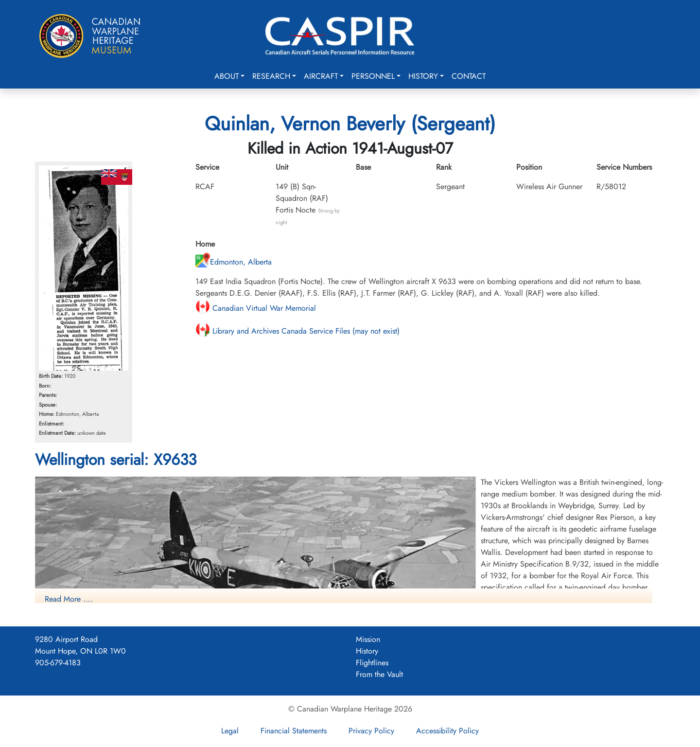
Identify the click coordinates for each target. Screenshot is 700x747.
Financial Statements (294, 731)
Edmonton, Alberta (234, 262)
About (227, 76)
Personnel (373, 76)
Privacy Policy (371, 731)
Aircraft (321, 76)
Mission (368, 639)
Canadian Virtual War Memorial (256, 308)
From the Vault (379, 674)
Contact (469, 76)
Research (271, 76)
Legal (230, 731)
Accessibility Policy (447, 731)
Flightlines (372, 663)
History (423, 76)
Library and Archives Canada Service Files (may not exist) (297, 331)
